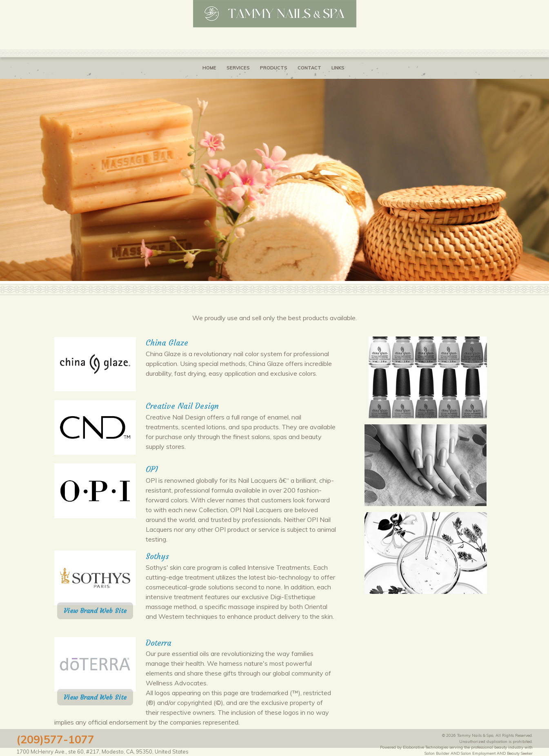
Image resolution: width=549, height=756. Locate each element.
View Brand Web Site (95, 611)
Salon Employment (478, 753)
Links (338, 68)
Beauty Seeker (520, 753)
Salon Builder (437, 753)
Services (238, 68)
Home (209, 68)
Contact (309, 68)
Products (274, 68)
